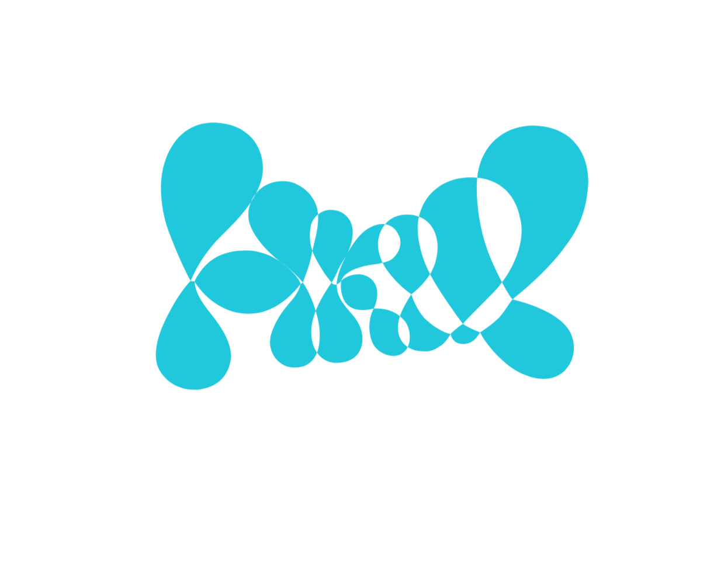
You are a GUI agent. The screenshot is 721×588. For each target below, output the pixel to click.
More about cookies (361, 383)
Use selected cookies (316, 352)
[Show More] (484, 282)
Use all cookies (418, 352)
